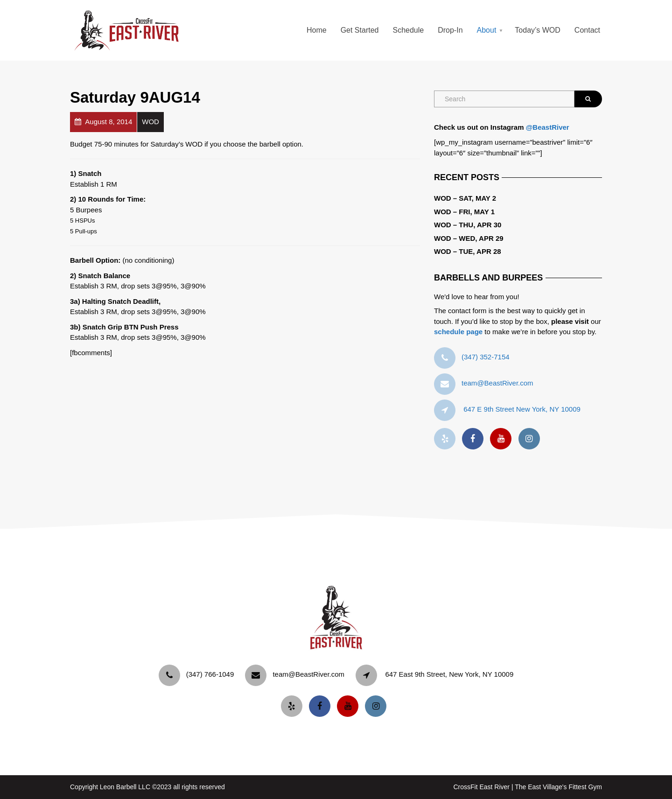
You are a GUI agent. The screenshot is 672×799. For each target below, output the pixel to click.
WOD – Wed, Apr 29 (469, 238)
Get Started (360, 30)
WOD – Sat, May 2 (465, 198)
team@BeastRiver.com (497, 383)
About (487, 30)
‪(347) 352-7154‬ (486, 357)
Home (317, 30)
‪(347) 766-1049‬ (210, 674)
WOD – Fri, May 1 (464, 212)
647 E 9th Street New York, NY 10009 (522, 409)
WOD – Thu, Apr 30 (468, 225)
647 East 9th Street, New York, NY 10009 (449, 674)
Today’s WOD (538, 30)
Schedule (408, 30)
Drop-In (450, 30)
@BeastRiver (548, 127)
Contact (587, 30)
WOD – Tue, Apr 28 (468, 251)
